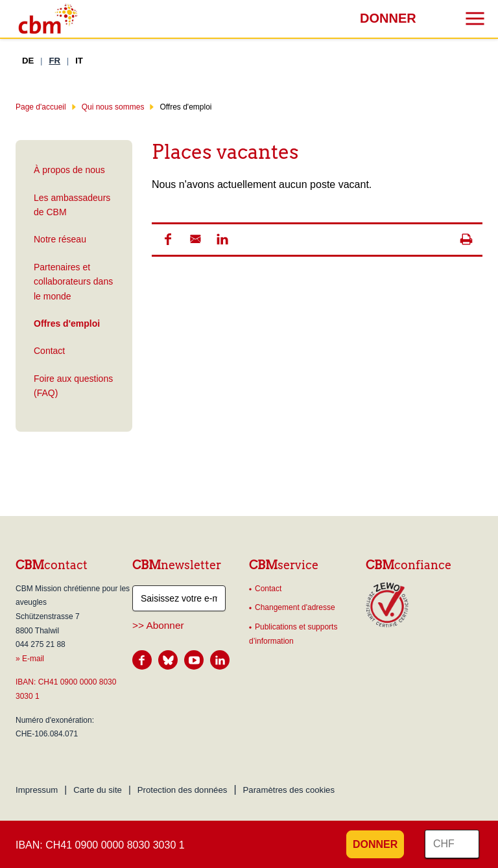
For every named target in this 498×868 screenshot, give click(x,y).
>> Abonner (158, 625)
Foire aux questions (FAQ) (73, 386)
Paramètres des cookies (289, 790)
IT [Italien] (79, 61)
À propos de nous (69, 170)
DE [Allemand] (28, 61)
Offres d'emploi (65, 323)
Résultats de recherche (10, 12)
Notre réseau (60, 239)
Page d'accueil (41, 107)
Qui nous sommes (113, 107)
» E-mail (30, 659)
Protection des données (183, 790)
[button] (168, 239)
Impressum (37, 790)
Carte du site (98, 790)
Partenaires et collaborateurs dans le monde (73, 282)
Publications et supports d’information (293, 634)
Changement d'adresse (295, 607)
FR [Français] (54, 61)
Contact (49, 351)
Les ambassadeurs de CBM (72, 205)
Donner (388, 18)
